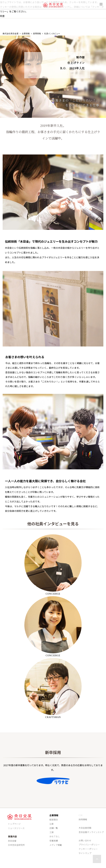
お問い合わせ (85, 841)
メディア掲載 (56, 845)
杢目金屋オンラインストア (91, 832)
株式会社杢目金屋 (11, 34)
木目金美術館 (85, 828)
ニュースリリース (15, 828)
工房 (52, 832)
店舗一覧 (54, 828)
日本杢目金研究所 (15, 845)
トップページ (13, 824)
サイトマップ (85, 853)
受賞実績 (54, 841)
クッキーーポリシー (88, 849)
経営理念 (54, 820)
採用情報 (37, 34)
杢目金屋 (11, 841)
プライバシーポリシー (89, 845)
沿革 (52, 824)
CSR (81, 815)
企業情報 (26, 34)
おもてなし (55, 837)
